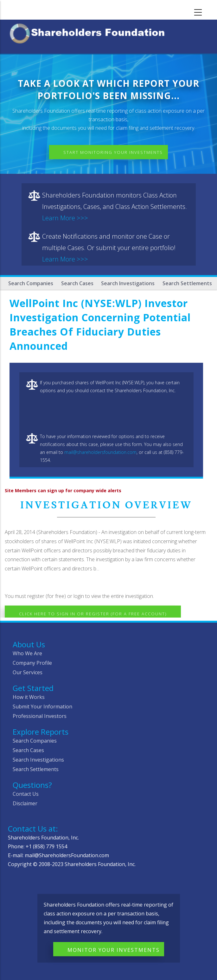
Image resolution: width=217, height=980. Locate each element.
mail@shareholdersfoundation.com (100, 452)
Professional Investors (40, 716)
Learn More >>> (65, 218)
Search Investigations (128, 283)
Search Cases (77, 283)
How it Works (29, 697)
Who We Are (27, 653)
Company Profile (32, 663)
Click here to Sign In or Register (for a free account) (93, 614)
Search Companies (31, 283)
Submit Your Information (42, 707)
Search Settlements (187, 283)
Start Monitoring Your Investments (113, 152)
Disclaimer (25, 803)
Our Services (28, 672)
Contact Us (26, 794)
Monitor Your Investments (114, 950)
